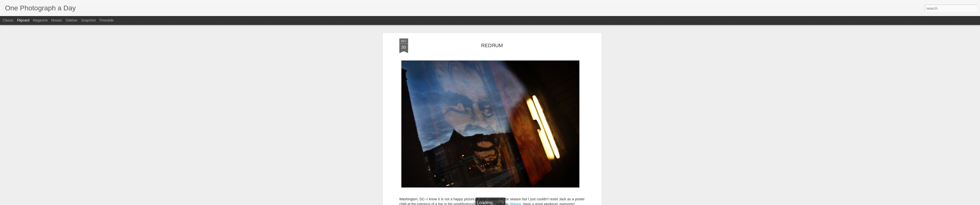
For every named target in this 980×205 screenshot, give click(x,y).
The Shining (529, 64)
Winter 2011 (550, 64)
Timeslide (106, 20)
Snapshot (88, 20)
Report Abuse (520, 202)
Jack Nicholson (474, 64)
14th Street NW (449, 64)
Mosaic (57, 20)
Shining (515, 41)
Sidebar (72, 20)
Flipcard (23, 20)
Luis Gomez (517, 57)
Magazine (40, 20)
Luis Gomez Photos (414, 50)
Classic (8, 20)
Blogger (506, 202)
